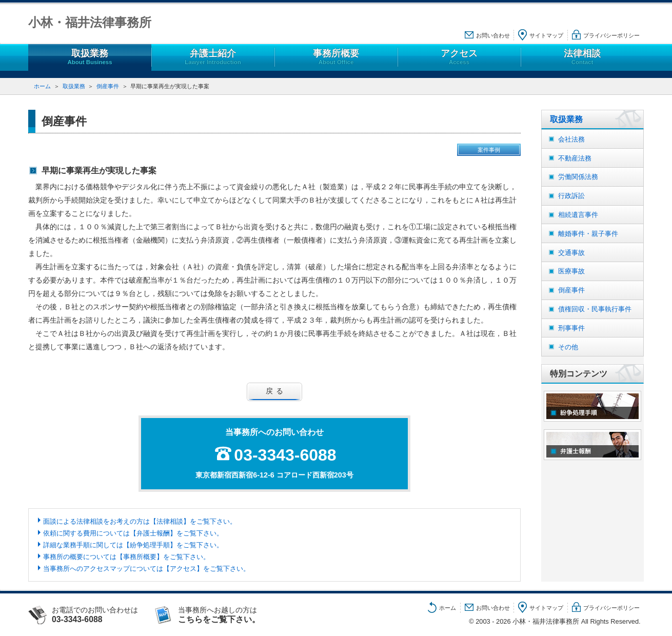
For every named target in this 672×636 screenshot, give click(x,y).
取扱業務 (90, 57)
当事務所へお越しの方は (229, 615)
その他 (568, 347)
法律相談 (582, 57)
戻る (276, 391)
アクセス (459, 57)
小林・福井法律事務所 (90, 22)
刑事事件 (571, 328)
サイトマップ (546, 35)
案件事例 (489, 150)
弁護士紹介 (213, 57)
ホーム (42, 86)
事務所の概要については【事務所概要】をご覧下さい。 (126, 557)
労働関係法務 (578, 177)
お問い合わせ (493, 35)
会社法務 (571, 139)
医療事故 (571, 271)
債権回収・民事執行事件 (595, 309)
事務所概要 (336, 57)
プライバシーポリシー (611, 35)
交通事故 (571, 253)
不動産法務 (575, 158)
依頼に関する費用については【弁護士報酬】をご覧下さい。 (133, 533)
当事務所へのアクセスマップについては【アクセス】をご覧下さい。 (146, 569)
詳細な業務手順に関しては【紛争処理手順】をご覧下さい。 (133, 545)
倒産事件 (108, 86)
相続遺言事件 (578, 215)
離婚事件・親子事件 (588, 234)
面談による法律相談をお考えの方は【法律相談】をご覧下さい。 (140, 521)
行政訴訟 (571, 196)
